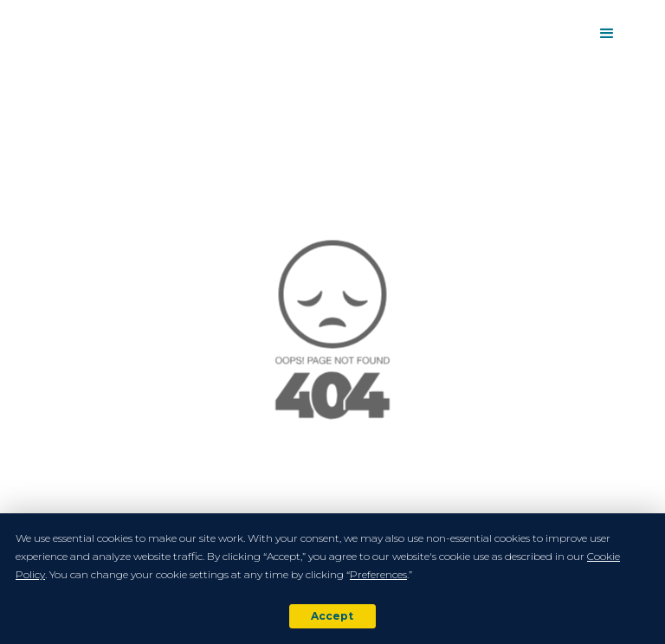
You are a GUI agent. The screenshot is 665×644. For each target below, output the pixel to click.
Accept (332, 616)
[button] (607, 34)
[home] (38, 34)
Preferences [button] (378, 574)
